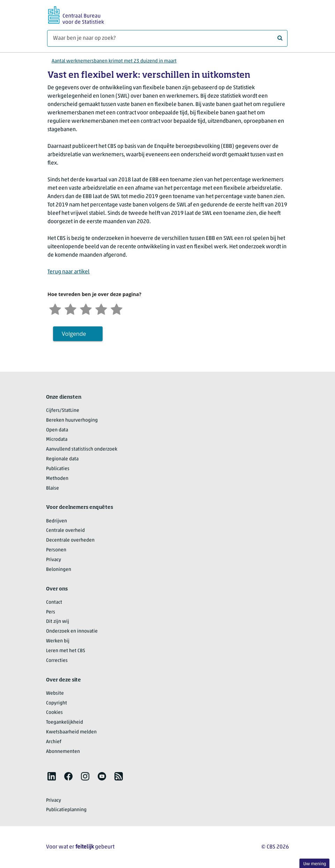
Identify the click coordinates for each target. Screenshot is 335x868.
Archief (54, 742)
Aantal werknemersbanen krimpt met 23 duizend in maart (114, 61)
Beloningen (59, 570)
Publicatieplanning (66, 810)
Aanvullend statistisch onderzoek (82, 449)
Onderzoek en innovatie (72, 631)
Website (55, 693)
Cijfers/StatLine (63, 411)
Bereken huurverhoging (72, 420)
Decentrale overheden (70, 540)
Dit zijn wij (58, 622)
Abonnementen (63, 752)
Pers (51, 612)
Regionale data (62, 459)
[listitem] (52, 776)
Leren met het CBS (66, 651)
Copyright (57, 703)
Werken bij (58, 641)
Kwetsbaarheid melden (71, 732)
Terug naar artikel (69, 272)
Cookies (54, 713)
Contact (54, 602)
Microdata (57, 440)
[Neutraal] (86, 308)
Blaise (53, 488)
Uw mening (315, 864)
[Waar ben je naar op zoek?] (167, 38)
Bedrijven (57, 521)
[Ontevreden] (70, 308)
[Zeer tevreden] (117, 308)
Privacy (54, 560)
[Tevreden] (101, 308)
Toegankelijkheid (65, 722)
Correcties (57, 661)
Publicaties (58, 469)
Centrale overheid (65, 531)
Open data (57, 430)
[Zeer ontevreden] (55, 308)
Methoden (57, 479)
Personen (56, 550)
